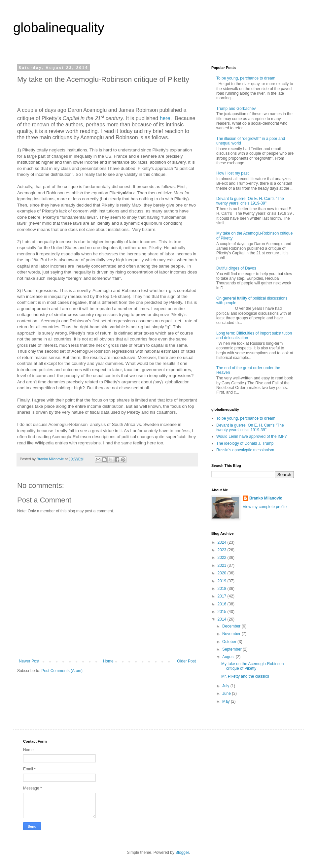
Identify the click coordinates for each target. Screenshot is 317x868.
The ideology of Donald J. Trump (245, 443)
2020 (223, 573)
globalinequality (59, 28)
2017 (223, 596)
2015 (223, 612)
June (227, 693)
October (230, 642)
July (226, 686)
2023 (223, 550)
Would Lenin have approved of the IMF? (251, 436)
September (232, 649)
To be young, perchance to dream (246, 78)
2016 (223, 604)
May (227, 701)
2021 (223, 565)
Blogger (182, 852)
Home (108, 661)
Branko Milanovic (266, 498)
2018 (223, 589)
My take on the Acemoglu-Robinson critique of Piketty (252, 666)
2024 (223, 542)
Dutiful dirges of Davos (236, 268)
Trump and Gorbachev (236, 109)
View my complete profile (265, 507)
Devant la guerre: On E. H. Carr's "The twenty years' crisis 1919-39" (250, 201)
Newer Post (29, 661)
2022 (223, 558)
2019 (223, 581)
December (232, 626)
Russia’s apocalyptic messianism (245, 450)
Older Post (186, 661)
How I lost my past (232, 173)
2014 (223, 619)
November (232, 634)
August (229, 657)
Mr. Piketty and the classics (245, 676)
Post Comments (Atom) (62, 671)
